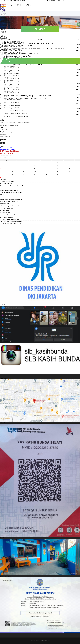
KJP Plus (4, 52)
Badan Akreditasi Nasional (8, 181)
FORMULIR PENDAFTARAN (9, 28)
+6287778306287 (5, 145)
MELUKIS (4, 48)
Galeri (3, 38)
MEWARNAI (4, 51)
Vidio (3, 35)
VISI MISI (4, 16)
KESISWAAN (5, 22)
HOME (3, 12)
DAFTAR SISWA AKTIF (7, 24)
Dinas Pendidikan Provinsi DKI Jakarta (11, 193)
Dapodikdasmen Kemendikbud (9, 190)
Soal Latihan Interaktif (6, 217)
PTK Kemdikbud (5, 210)
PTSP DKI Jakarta (5, 213)
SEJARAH (4, 15)
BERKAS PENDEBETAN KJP (9, 55)
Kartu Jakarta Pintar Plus (7, 197)
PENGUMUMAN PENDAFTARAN (10, 27)
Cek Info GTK (4, 188)
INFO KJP (4, 54)
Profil (3, 13)
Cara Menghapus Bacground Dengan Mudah (13, 186)
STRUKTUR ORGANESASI (8, 19)
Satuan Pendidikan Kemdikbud (9, 215)
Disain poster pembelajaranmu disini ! (11, 222)
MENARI (3, 45)
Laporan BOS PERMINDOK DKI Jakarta (11, 199)
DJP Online (3, 195)
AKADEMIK (4, 30)
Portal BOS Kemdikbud (7, 208)
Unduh (78, 64)
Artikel (4, 37)
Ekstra (3, 42)
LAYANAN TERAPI (6, 40)
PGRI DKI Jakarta (5, 204)
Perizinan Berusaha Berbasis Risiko (10, 201)
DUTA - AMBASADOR (7, 56)
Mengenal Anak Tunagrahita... (18, 1)
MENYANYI (4, 44)
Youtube (2, 144)
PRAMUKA (4, 49)
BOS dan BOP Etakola (6, 184)
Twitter (2, 141)
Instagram (3, 142)
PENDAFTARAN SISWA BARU (9, 26)
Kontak (4, 41)
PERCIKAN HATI (6, 58)
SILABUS (4, 31)
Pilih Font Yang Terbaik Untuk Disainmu (11, 206)
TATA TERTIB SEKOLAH (8, 23)
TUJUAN (3, 17)
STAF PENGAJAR (6, 20)
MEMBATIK (4, 47)
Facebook (3, 139)
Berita (3, 34)
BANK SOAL (4, 33)
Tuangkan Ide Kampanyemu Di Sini (10, 219)
